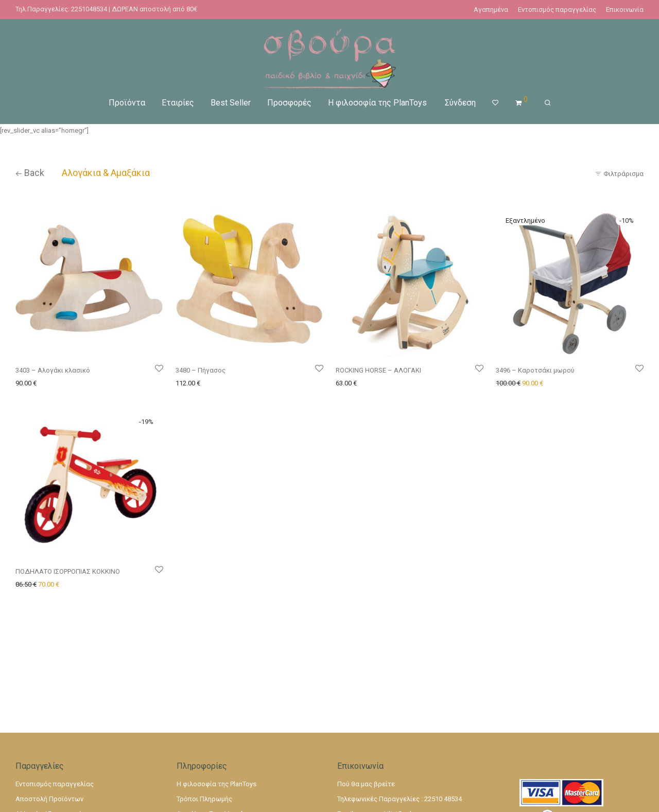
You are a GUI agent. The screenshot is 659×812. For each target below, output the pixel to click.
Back (30, 173)
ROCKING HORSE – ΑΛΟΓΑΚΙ (378, 370)
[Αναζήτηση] (548, 103)
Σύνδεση (460, 103)
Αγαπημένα (491, 10)
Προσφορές (289, 103)
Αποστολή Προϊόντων (49, 799)
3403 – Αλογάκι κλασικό (53, 370)
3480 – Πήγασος (201, 370)
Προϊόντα (127, 103)
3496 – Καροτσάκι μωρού (535, 370)
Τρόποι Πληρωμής (204, 799)
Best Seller (231, 103)
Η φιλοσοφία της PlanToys (377, 103)
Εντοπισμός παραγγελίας (557, 10)
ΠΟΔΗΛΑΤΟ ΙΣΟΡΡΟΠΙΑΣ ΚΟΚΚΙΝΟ (68, 571)
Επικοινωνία (625, 10)
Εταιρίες (178, 103)
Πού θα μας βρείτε (366, 784)
